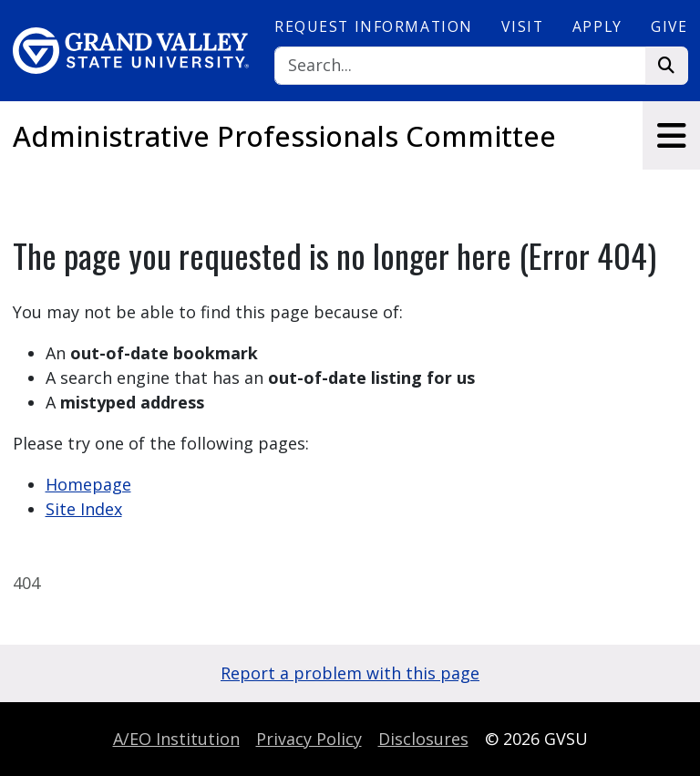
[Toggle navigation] (671, 135)
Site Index (84, 509)
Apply (597, 26)
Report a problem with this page (350, 673)
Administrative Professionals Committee (284, 136)
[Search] (460, 66)
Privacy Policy (309, 739)
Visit (522, 26)
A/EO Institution (176, 739)
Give (669, 26)
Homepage (88, 484)
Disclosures (423, 739)
